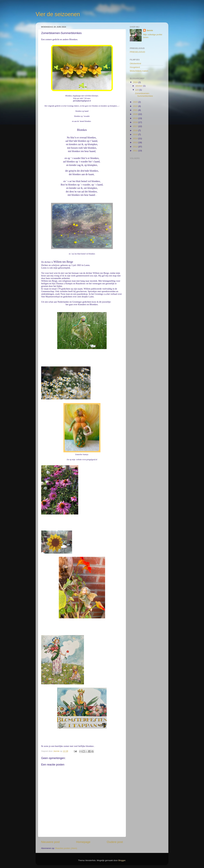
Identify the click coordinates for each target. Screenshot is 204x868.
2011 (136, 151)
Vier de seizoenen (58, 14)
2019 (136, 118)
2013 (136, 142)
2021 (136, 110)
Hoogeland (135, 67)
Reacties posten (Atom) (66, 848)
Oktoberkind (135, 63)
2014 (136, 138)
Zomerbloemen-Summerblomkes (144, 95)
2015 (136, 134)
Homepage (83, 842)
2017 (136, 126)
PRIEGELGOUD (137, 52)
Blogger (122, 860)
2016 (136, 130)
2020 (136, 114)
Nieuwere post (50, 842)
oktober (139, 86)
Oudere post (115, 842)
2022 (136, 106)
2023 (136, 102)
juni (137, 90)
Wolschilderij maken (139, 71)
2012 (136, 147)
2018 (136, 122)
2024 (136, 82)
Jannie (150, 30)
